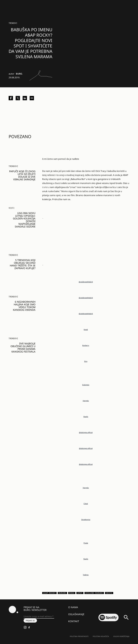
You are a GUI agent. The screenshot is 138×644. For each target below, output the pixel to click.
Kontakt (74, 621)
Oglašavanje (76, 614)
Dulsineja (86, 385)
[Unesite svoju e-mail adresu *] (39, 617)
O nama (73, 607)
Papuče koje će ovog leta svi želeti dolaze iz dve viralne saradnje (22, 175)
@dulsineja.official (86, 433)
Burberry (86, 345)
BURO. (19, 74)
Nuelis (86, 417)
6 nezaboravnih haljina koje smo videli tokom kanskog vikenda (24, 306)
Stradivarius (86, 520)
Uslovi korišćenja (121, 636)
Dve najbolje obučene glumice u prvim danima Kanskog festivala (23, 348)
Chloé (86, 504)
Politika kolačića (101, 636)
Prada (86, 543)
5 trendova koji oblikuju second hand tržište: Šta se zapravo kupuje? (23, 264)
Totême (86, 575)
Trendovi (13, 23)
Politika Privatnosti (79, 636)
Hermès (86, 401)
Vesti (12, 208)
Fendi (86, 330)
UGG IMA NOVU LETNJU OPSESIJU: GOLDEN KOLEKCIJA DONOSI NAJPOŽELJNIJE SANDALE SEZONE (24, 220)
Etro (86, 361)
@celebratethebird (86, 282)
